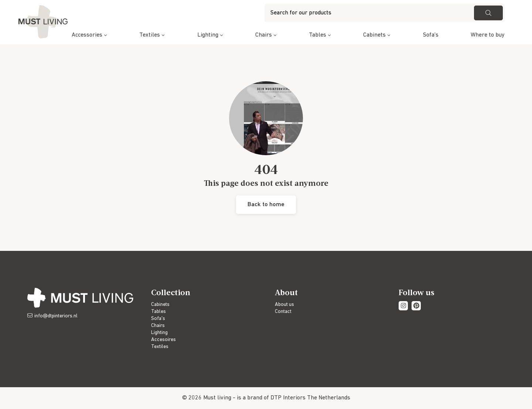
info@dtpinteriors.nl (56, 316)
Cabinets (374, 35)
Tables (318, 35)
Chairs (264, 35)
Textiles (150, 35)
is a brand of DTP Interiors (271, 398)
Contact (283, 312)
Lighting (208, 35)
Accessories (87, 35)
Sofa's (431, 35)
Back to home (266, 205)
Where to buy (488, 35)
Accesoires (163, 340)
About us (284, 305)
